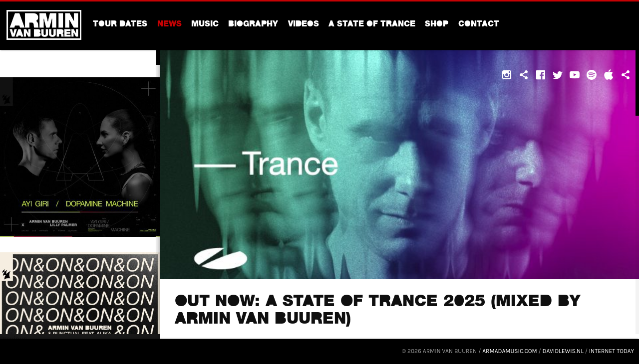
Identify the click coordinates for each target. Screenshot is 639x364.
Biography (253, 25)
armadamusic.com (510, 351)
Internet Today (612, 351)
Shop (437, 25)
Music (205, 25)
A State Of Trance (372, 25)
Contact (479, 25)
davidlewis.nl (563, 351)
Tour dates (120, 25)
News (169, 25)
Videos (304, 25)
